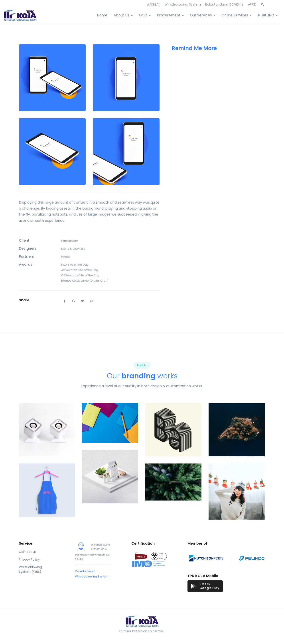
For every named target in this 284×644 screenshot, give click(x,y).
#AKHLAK (154, 4)
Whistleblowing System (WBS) (30, 569)
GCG (143, 15)
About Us (121, 15)
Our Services (201, 15)
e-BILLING (266, 15)
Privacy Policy (29, 560)
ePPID (252, 4)
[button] (262, 5)
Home (102, 15)
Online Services (235, 15)
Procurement (169, 15)
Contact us (28, 552)
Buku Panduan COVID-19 (224, 4)
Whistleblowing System (183, 4)
